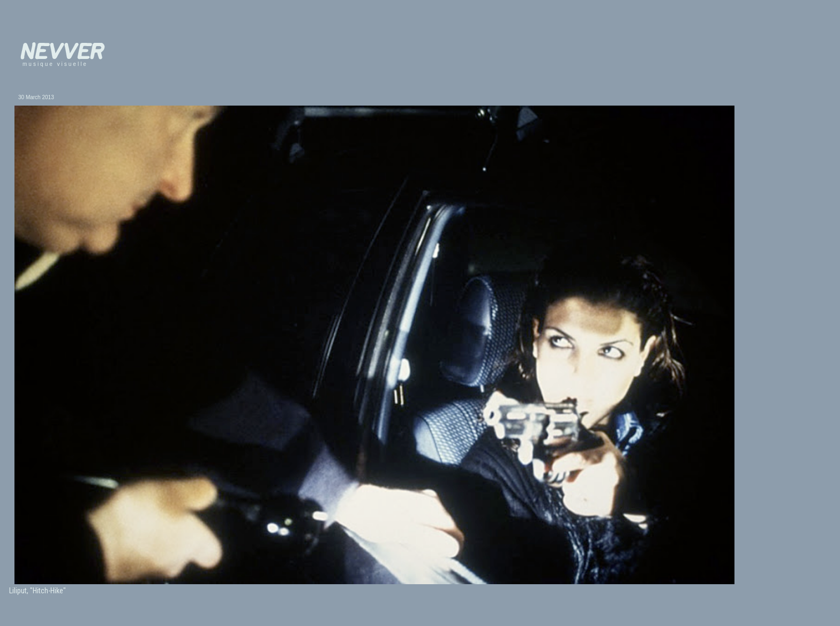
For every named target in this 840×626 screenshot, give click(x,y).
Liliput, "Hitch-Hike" (37, 591)
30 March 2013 (36, 97)
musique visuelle (55, 64)
